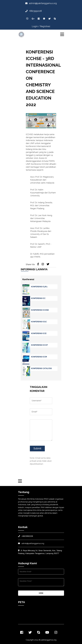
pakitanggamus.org (49, 640)
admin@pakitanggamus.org (41, 3)
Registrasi (45, 26)
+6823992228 (34, 11)
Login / (36, 26)
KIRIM (41, 593)
